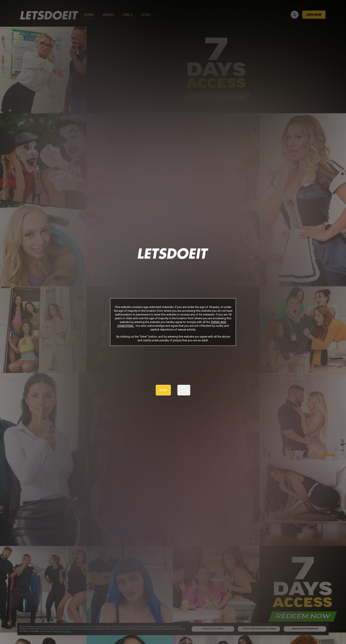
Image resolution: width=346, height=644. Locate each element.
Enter (163, 390)
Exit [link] (184, 390)
